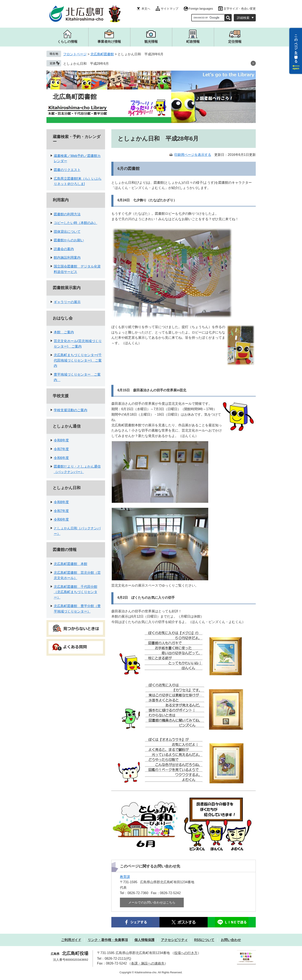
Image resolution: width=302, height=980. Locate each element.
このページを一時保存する (296, 47)
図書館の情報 (65, 550)
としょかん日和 (67, 488)
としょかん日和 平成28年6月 (86, 64)
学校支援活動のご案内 (71, 410)
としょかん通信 (67, 426)
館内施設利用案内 (67, 258)
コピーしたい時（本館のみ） (76, 223)
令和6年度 (61, 458)
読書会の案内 (64, 249)
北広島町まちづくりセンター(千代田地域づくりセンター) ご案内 (78, 360)
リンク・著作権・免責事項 (108, 940)
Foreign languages (201, 9)
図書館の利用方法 (67, 214)
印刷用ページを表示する (193, 155)
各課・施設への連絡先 (148, 963)
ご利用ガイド (71, 940)
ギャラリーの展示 (67, 302)
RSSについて (204, 940)
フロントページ (75, 54)
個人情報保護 (144, 940)
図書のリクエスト (67, 170)
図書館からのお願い (69, 240)
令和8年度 (61, 440)
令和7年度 (61, 449)
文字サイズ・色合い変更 (240, 9)
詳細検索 (243, 18)
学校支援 (61, 396)
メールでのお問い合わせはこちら (152, 902)
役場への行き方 (186, 953)
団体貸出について (67, 232)
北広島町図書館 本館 (71, 564)
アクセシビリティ (174, 940)
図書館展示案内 (67, 288)
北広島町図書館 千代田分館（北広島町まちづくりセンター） (76, 592)
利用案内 (61, 200)
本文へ (146, 9)
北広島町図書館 (102, 54)
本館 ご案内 (64, 332)
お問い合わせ (231, 940)
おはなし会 (63, 318)
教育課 (125, 877)
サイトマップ (170, 9)
